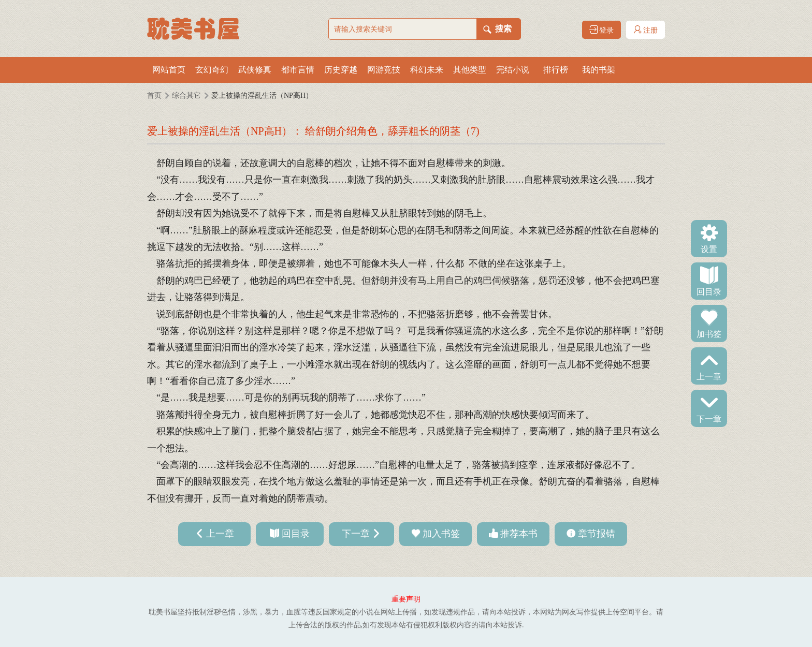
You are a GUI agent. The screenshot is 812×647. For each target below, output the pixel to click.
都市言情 (298, 70)
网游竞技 (384, 70)
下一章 (709, 418)
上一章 (709, 376)
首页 (154, 95)
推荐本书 (519, 534)
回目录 (709, 291)
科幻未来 (427, 70)
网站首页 (169, 70)
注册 (646, 30)
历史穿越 (341, 70)
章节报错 (597, 534)
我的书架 (599, 70)
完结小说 (513, 70)
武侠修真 (255, 70)
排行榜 (556, 70)
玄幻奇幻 (212, 70)
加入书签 (441, 534)
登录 (602, 30)
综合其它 (186, 95)
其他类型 (470, 70)
